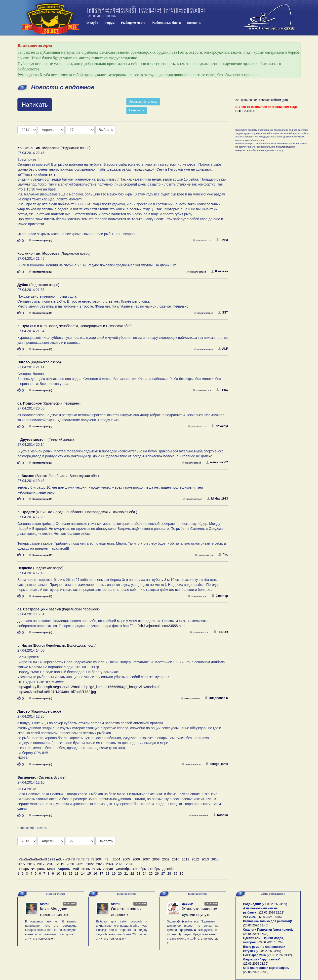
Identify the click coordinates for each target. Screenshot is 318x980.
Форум (110, 23)
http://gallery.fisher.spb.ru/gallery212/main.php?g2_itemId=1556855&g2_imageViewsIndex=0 (89, 687)
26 (157, 873)
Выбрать (106, 130)
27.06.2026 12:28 (272, 913)
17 (101, 873)
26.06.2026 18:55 (269, 917)
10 (58, 873)
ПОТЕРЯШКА (245, 111)
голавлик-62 (217, 462)
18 (107, 873)
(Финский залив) (46, 440)
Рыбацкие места (133, 23)
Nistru (44, 904)
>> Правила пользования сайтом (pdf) (262, 100)
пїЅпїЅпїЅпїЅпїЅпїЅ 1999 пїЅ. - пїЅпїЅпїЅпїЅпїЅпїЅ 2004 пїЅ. (63, 859)
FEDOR (221, 632)
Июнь (86, 869)
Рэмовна (219, 271)
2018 (51, 864)
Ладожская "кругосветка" (262, 959)
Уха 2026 (250, 917)
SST (223, 313)
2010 (176, 859)
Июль (97, 869)
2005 (126, 859)
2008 (156, 859)
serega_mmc (217, 764)
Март (51, 869)
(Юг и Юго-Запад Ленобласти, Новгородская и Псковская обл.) (75, 326)
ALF (223, 349)
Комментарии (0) (40, 240)
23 (139, 873)
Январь (23, 869)
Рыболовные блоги (166, 23)
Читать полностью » (41, 939)
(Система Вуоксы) (42, 777)
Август (108, 869)
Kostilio (220, 815)
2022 (90, 864)
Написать (35, 105)
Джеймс (188, 904)
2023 (100, 864)
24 (144, 873)
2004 (117, 859)
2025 (120, 864)
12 (70, 873)
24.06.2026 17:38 (256, 934)
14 (83, 873)
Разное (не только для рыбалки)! (268, 921)
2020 (70, 864)
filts (223, 555)
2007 (146, 859)
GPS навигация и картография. (266, 968)
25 (151, 873)
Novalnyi (219, 426)
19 (114, 873)
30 (181, 873)
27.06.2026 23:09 (274, 904)
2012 (195, 859)
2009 (166, 859)
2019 (61, 864)
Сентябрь (123, 869)
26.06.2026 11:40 (256, 925)
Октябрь (140, 869)
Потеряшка (137, 110)
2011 (186, 859)
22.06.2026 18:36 (256, 964)
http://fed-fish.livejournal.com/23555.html (154, 626)
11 (64, 873)
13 (77, 873)
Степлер (220, 596)
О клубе (92, 23)
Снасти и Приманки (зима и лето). (268, 930)
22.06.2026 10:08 (256, 972)
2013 (205, 859)
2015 (21, 864)
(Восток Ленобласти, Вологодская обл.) (58, 476)
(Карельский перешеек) (49, 403)
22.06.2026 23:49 (268, 951)
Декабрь (169, 869)
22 (132, 873)
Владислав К (216, 698)
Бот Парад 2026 (255, 955)
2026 (129, 864)
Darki (222, 240)
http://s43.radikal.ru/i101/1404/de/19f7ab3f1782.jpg (57, 692)
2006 (136, 859)
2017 (41, 864)
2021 (80, 864)
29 (176, 873)
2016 (31, 864)
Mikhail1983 (217, 499)
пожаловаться (202, 240)
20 (120, 873)
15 (89, 873)
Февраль (38, 869)
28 (169, 873)
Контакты (194, 23)
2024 (110, 864)
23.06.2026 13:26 (270, 942)
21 (126, 873)
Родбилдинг (252, 904)
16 (95, 873)
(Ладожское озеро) (54, 148)
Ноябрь (154, 869)
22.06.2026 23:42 (279, 955)
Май (76, 869)
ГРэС (222, 390)
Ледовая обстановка (143, 102)
